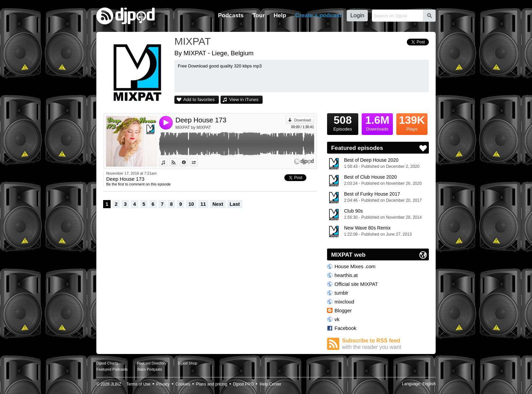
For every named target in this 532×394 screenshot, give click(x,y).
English (429, 384)
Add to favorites (199, 100)
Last (235, 204)
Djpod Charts (107, 363)
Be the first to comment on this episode (138, 184)
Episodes (343, 122)
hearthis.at (346, 275)
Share (198, 162)
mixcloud (344, 302)
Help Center (270, 384)
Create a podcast (318, 15)
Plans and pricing (212, 384)
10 (191, 204)
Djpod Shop (188, 363)
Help (280, 15)
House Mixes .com (355, 267)
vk (337, 319)
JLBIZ (116, 384)
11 (203, 204)
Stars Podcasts (150, 369)
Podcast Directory (152, 363)
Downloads (377, 122)
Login (357, 15)
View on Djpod (177, 162)
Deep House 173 (201, 120)
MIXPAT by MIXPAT (193, 127)
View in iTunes (244, 100)
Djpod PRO (243, 384)
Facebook (345, 328)
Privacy (163, 384)
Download (302, 120)
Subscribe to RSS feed (385, 344)
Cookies (183, 384)
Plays (412, 122)
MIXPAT (193, 41)
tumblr (341, 293)
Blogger (343, 311)
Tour (259, 15)
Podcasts (231, 15)
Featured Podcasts (112, 369)
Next (218, 204)
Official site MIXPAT (356, 284)
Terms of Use (139, 384)
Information (187, 162)
